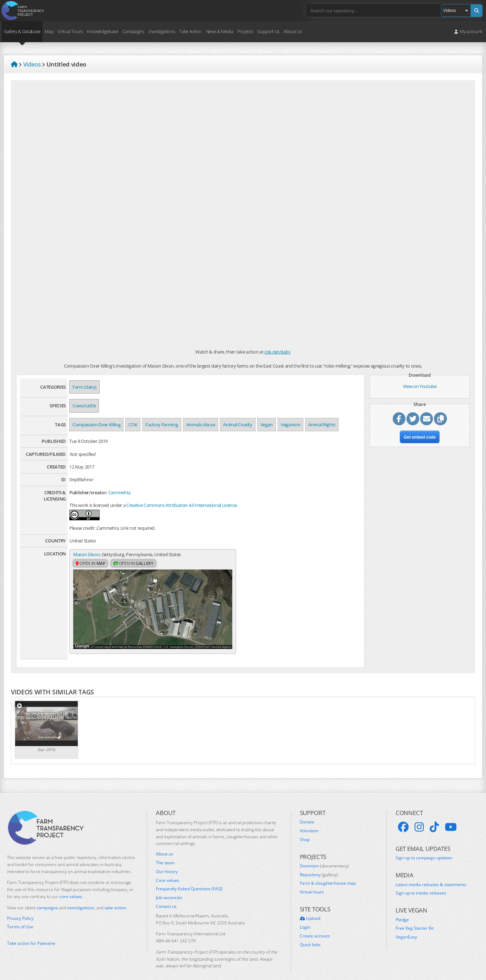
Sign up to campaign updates (424, 847)
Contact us (166, 896)
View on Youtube (420, 386)
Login (305, 917)
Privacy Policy (20, 908)
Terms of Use (20, 916)
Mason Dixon (86, 554)
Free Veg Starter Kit (415, 918)
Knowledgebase (103, 31)
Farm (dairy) (84, 387)
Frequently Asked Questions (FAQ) (189, 878)
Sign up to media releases (421, 883)
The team (165, 852)
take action (115, 897)
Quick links (310, 934)
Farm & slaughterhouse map (328, 873)
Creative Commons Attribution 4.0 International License (181, 505)
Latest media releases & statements (431, 874)
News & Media (220, 31)
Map (49, 31)
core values (71, 886)
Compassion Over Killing (96, 425)
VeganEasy (406, 927)
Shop (305, 829)
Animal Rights (322, 425)
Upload (310, 908)
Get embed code (420, 438)
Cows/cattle (84, 406)
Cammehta (119, 492)
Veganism (291, 425)
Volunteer (309, 820)
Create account (315, 925)
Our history (167, 861)
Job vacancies (169, 887)
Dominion (324, 855)
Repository (319, 864)
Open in (90, 564)
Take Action (190, 31)
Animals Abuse (201, 425)
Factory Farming (162, 425)
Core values (168, 870)
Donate (307, 812)
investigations (81, 897)
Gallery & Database (22, 31)
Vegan (267, 425)
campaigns (47, 897)
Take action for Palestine (31, 933)
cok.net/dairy (277, 352)
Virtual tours (312, 882)
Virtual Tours (70, 31)
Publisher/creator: (88, 492)
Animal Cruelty (238, 425)
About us (165, 844)
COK (133, 425)
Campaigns (133, 31)
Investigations (162, 31)
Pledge (402, 909)
